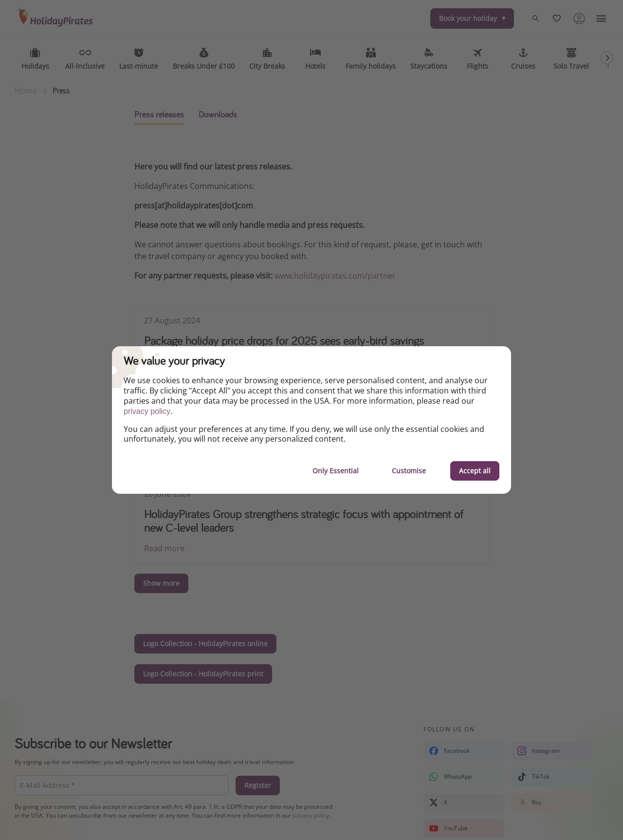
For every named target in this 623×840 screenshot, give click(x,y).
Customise (409, 471)
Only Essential (336, 471)
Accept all (475, 471)
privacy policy (147, 411)
